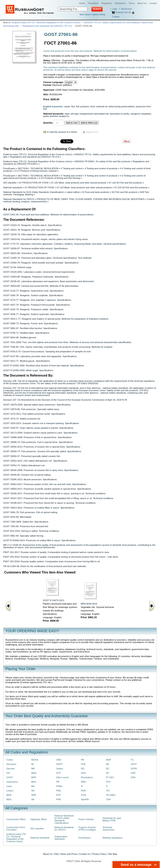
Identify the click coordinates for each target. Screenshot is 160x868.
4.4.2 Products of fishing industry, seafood (36, 171)
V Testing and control (71, 168)
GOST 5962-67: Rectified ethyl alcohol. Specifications (30, 328)
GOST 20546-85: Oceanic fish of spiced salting (27, 475)
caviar (67, 106)
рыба (46, 116)
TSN (108, 799)
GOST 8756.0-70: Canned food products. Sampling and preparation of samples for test (47, 351)
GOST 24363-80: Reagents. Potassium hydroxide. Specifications (36, 277)
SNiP (109, 760)
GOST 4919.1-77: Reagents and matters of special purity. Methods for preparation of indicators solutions (56, 319)
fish (73, 106)
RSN (83, 791)
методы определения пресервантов (90, 114)
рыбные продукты (59, 116)
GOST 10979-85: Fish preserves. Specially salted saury (31, 409)
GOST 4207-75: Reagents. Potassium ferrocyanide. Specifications (37, 305)
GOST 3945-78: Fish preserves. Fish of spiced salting (30, 512)
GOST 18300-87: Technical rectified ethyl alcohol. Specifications (35, 248)
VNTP (134, 764)
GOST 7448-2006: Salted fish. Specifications (26, 522)
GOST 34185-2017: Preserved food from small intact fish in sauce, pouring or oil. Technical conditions (54, 493)
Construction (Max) (16, 819)
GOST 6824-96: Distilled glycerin (20, 337)
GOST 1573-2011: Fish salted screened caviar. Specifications (34, 414)
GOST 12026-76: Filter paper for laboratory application (31, 234)
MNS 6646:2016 (89, 604)
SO (108, 769)
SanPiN (85, 799)
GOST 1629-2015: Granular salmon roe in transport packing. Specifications (41, 423)
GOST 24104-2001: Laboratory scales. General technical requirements (39, 272)
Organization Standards (61, 838)
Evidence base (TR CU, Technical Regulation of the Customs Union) (46, 22)
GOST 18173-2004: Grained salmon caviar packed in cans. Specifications (40, 433)
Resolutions (87, 777)
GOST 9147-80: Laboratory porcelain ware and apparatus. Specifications (40, 356)
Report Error (92, 132)
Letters (10, 791)
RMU (84, 782)
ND (33, 791)
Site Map (113, 854)
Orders (60, 769)
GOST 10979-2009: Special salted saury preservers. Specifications (37, 405)
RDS (83, 773)
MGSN (35, 760)
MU (33, 786)
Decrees (11, 769)
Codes (10, 760)
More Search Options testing (92, 15)
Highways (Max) (39, 819)
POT (58, 795)
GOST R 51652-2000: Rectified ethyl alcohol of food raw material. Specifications (44, 366)
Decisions (11, 764)
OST (58, 773)
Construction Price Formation (16, 828)
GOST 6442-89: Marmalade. (18, 517)
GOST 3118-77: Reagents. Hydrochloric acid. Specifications (33, 291)
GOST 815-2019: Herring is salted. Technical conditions (31, 531)
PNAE (59, 786)
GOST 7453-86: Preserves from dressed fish (26, 526)
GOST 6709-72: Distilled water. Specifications (26, 333)
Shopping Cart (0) (123, 12)
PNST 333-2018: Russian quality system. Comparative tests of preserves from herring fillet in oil (51, 561)
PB (58, 782)
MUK (34, 782)
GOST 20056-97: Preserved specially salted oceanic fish (32, 456)
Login (115, 9)
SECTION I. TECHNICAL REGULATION (38, 168)
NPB (34, 795)
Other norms (62, 777)
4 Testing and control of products (101, 168)
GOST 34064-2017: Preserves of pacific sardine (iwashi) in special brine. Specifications (47, 489)
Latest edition (73, 192)
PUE (83, 764)
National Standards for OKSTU (19, 199)
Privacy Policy (99, 854)
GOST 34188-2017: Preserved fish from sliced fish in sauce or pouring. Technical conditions (49, 503)
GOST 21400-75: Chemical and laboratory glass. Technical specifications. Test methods (47, 258)
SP (107, 773)
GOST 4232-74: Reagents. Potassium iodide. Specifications (33, 309)
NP (33, 799)
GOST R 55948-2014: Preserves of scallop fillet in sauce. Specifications (39, 540)
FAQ (56, 854)
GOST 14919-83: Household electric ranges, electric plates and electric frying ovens (45, 239)
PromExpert (9, 168)
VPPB (134, 769)
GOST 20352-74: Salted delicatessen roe (24, 465)
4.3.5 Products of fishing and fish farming (59, 178)
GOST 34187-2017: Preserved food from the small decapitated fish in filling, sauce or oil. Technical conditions (58, 498)
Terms (132, 3)
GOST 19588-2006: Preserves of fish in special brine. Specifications (37, 437)
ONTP (59, 764)
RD (83, 769)
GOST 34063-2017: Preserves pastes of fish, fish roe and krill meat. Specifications (45, 484)
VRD (133, 773)
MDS (9, 799)
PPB (58, 799)
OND (59, 760)
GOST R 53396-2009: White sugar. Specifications (28, 370)
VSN (133, 777)
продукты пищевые (141, 114)
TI (107, 786)
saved (116, 17)
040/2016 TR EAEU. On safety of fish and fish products (102, 161)
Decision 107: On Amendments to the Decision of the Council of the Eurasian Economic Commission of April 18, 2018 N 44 (65, 400)
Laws (9, 786)
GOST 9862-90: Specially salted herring (23, 536)
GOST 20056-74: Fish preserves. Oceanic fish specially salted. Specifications (42, 451)
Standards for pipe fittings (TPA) (112, 819)
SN (108, 764)
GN (8, 773)
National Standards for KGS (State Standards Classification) (33, 192)
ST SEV (110, 777)
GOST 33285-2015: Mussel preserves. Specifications (30, 479)
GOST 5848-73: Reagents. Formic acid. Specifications (31, 323)
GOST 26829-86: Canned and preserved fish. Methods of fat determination (41, 286)
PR (83, 760)
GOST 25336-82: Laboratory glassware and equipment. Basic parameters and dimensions (49, 281)
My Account (127, 9)
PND (58, 791)
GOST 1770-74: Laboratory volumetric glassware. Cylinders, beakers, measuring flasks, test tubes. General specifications (64, 244)
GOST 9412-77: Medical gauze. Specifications (27, 361)
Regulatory (107, 3)
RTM (83, 795)
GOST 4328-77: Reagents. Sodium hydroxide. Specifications (34, 314)
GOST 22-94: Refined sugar (17, 267)
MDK (9, 795)
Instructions (12, 782)
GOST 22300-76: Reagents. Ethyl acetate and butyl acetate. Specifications (41, 263)
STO (108, 782)
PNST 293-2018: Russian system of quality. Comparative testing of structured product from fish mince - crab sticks (61, 557)
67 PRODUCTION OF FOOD (34, 183)
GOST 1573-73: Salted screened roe (22, 419)
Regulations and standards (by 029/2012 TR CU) (47, 26)
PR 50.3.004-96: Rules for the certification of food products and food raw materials (45, 566)
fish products (83, 106)
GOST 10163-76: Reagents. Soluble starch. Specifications (33, 225)
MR (33, 769)
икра (67, 114)
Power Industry (86, 819)
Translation (93, 3)
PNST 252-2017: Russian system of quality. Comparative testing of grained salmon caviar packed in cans (56, 552)
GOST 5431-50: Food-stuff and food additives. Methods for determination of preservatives (48, 215)
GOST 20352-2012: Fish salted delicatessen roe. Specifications (35, 461)
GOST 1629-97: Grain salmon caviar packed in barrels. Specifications (38, 428)
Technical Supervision (108, 828)
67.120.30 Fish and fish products (125, 183)
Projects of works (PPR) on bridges (87, 828)
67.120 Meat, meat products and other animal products (79, 183)
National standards (13, 187)
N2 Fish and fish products (125, 192)
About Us (142, 3)
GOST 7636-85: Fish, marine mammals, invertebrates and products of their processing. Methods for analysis (58, 347)
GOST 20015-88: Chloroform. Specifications (25, 253)
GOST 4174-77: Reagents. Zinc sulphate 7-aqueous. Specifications (37, 300)
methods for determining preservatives (115, 106)
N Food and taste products (96, 192)
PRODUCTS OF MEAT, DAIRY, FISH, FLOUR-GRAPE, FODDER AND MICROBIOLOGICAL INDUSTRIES (91, 199)
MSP (34, 777)
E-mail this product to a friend (62, 132)
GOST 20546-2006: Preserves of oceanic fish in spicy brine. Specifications (41, 470)
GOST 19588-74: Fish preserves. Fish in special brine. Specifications (38, 442)
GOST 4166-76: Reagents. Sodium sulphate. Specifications (33, 295)
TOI (108, 791)
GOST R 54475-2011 (54, 600)
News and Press (69, 854)
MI (33, 764)
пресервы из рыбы (120, 114)
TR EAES (111, 795)
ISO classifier (10, 183)
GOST (10, 777)
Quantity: (48, 123)
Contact (153, 3)
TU (132, 760)
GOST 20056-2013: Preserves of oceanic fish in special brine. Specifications (42, 447)
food (93, 106)
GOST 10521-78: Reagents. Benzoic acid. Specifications (32, 230)
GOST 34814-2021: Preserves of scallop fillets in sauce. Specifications (39, 508)
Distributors (120, 3)
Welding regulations (113, 838)
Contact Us (85, 854)
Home (82, 3)
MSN (34, 773)
